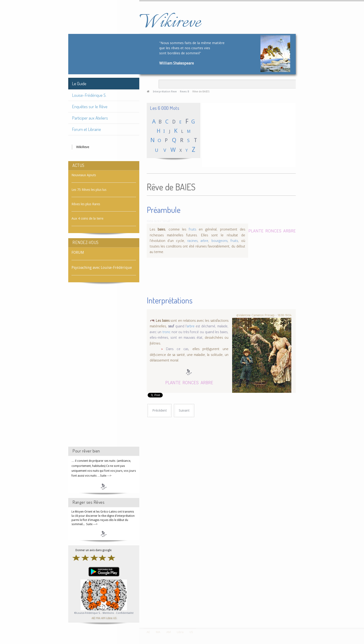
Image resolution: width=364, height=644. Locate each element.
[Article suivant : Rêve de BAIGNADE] (184, 411)
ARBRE (289, 231)
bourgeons (219, 241)
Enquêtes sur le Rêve (90, 106)
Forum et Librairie (86, 129)
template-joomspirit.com (362, 610)
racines (192, 241)
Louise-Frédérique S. (89, 95)
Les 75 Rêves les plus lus (89, 190)
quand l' (177, 326)
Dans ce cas (177, 349)
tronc (166, 332)
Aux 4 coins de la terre (87, 218)
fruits (192, 229)
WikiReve (83, 147)
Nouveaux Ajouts (84, 175)
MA (98, 618)
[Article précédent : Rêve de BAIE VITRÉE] (159, 411)
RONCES (273, 231)
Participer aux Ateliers (90, 118)
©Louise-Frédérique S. (87, 613)
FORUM (78, 252)
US (115, 618)
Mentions (109, 613)
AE (93, 618)
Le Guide (79, 83)
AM (103, 618)
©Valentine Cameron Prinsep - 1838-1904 (264, 315)
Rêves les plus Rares (86, 204)
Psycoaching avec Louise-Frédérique (102, 268)
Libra (109, 618)
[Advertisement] (104, 369)
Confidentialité (125, 613)
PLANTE (256, 231)
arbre (204, 241)
